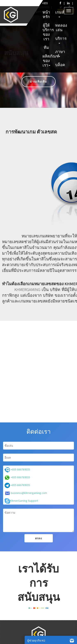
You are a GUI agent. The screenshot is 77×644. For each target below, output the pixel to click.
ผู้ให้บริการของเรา (47, 32)
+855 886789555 (17, 470)
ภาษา (60, 53)
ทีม (46, 47)
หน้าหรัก (46, 14)
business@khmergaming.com (26, 493)
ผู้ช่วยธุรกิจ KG (52, 640)
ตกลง (38, 538)
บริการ (60, 40)
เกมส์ (60, 14)
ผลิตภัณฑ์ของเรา (47, 61)
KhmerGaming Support (21, 501)
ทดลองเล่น (60, 28)
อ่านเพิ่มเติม (38, 82)
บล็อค (60, 65)
